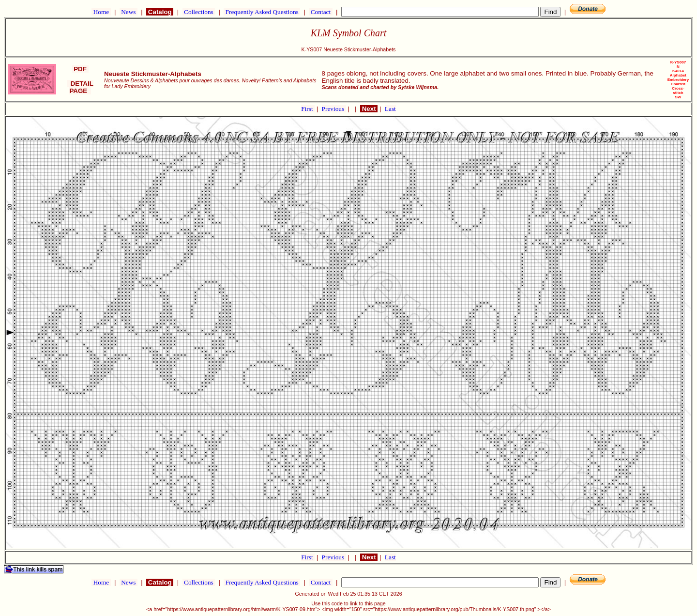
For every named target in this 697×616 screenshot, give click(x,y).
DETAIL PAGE (80, 87)
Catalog (160, 12)
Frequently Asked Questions (262, 12)
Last (390, 109)
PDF (80, 69)
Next (369, 109)
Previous (334, 109)
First (308, 109)
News (129, 12)
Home (101, 12)
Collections (199, 12)
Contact (320, 12)
